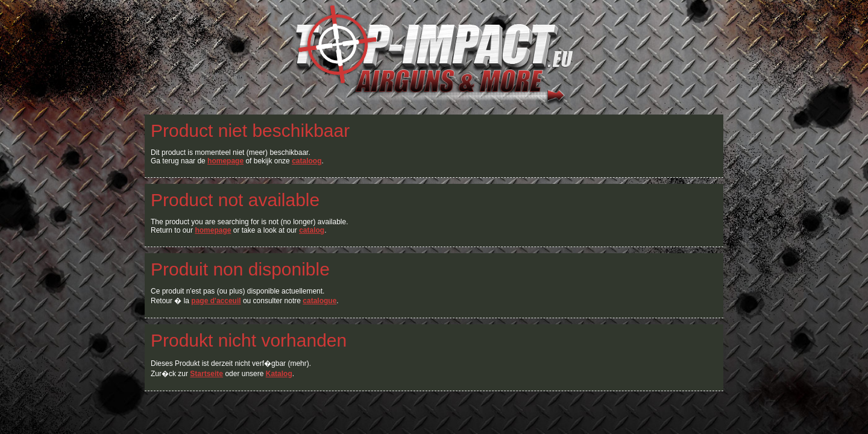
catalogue (319, 301)
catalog (312, 230)
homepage (225, 161)
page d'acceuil (216, 301)
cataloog (307, 161)
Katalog (279, 374)
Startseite (206, 374)
